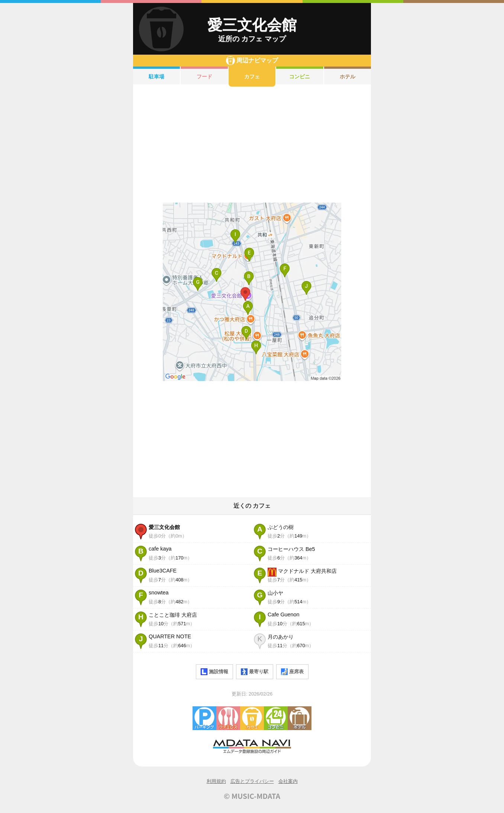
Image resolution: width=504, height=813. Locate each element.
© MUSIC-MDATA (252, 796)
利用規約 (216, 781)
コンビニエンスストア (276, 718)
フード (204, 77)
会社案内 (288, 781)
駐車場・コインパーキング (204, 718)
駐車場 (156, 77)
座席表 (292, 672)
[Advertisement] (252, 145)
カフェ (252, 77)
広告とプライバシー (252, 781)
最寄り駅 (255, 672)
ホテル (348, 77)
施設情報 (214, 672)
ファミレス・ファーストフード (228, 718)
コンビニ (300, 77)
